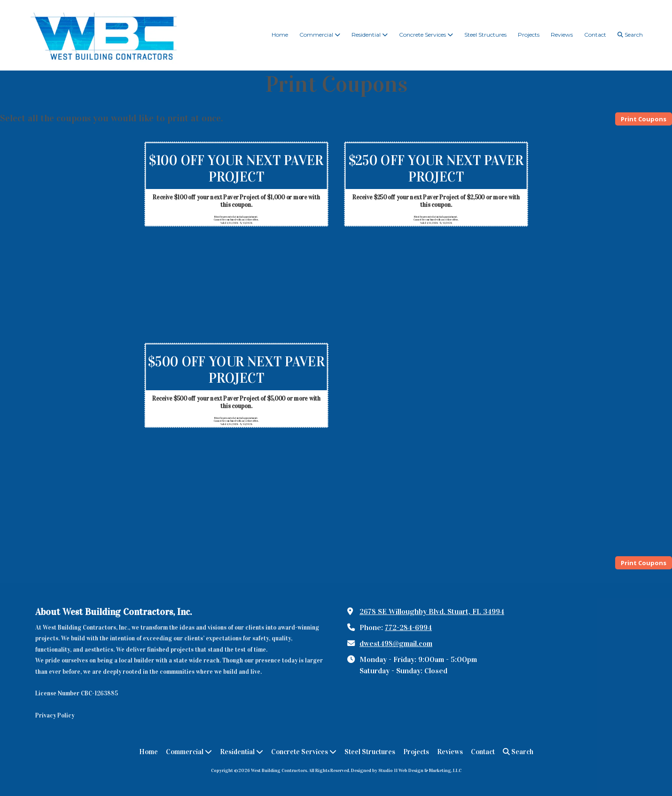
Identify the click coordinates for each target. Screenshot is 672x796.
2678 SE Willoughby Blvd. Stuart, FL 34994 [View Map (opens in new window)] (432, 611)
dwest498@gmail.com (396, 643)
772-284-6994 (408, 627)
